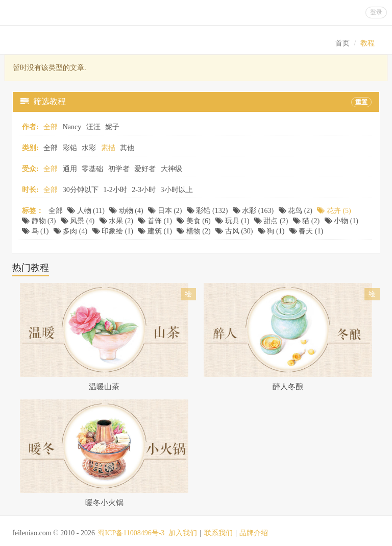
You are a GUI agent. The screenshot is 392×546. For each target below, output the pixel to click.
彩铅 (70, 148)
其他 (127, 148)
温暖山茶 (104, 387)
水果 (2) (116, 221)
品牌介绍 (254, 533)
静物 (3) (39, 221)
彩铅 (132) (207, 211)
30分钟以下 (81, 190)
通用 (70, 169)
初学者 (119, 169)
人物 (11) (86, 211)
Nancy (72, 127)
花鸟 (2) (296, 211)
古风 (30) (234, 231)
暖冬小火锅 (104, 503)
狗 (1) (271, 231)
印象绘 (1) (113, 231)
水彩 (89, 148)
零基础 (92, 169)
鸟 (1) (35, 231)
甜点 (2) (271, 221)
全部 (51, 148)
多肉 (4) (70, 231)
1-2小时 (115, 190)
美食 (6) (193, 221)
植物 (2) (193, 231)
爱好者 (145, 169)
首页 (342, 43)
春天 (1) (306, 231)
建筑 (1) (155, 231)
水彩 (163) (253, 211)
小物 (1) (341, 221)
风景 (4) (78, 221)
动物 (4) (126, 211)
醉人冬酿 (288, 387)
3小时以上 (177, 190)
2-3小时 (144, 190)
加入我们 (183, 533)
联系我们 (218, 533)
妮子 (112, 127)
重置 (361, 102)
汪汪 (93, 127)
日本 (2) (165, 211)
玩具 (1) (232, 221)
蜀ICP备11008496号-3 (131, 533)
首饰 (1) (155, 221)
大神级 (171, 169)
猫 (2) (306, 221)
